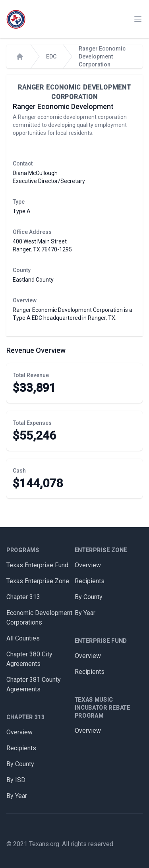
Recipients (21, 748)
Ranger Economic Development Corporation (102, 56)
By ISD (16, 780)
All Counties (23, 638)
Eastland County (33, 280)
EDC (51, 56)
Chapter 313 (23, 597)
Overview (19, 732)
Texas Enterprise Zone (38, 581)
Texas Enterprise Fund (37, 565)
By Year (17, 796)
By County (20, 764)
